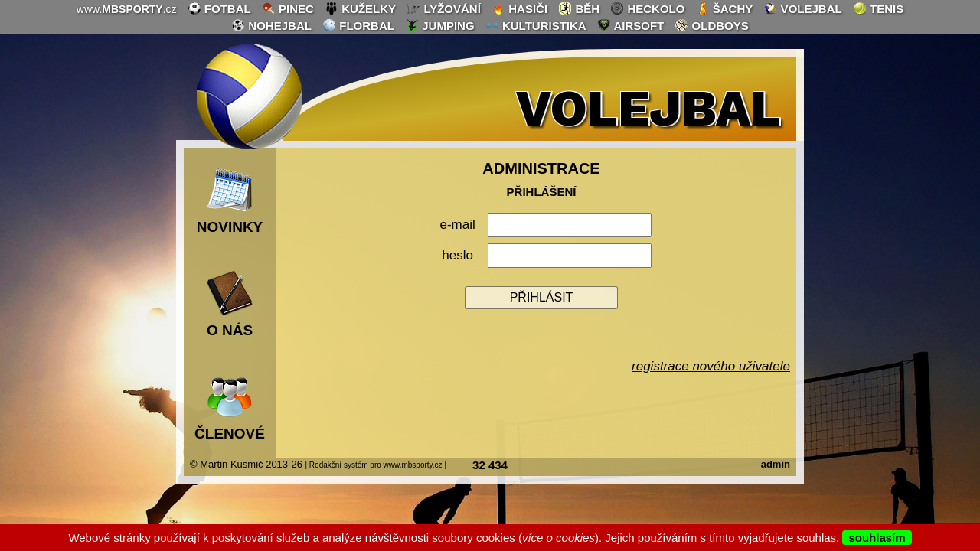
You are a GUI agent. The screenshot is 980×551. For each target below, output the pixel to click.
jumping (440, 25)
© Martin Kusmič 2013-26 (246, 464)
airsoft (630, 25)
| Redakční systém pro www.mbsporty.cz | (376, 465)
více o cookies (559, 538)
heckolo (647, 8)
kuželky (360, 8)
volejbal (802, 8)
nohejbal (271, 25)
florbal (358, 25)
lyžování (444, 8)
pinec (288, 8)
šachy (725, 8)
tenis (878, 8)
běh (579, 8)
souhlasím (877, 538)
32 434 (490, 465)
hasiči (519, 8)
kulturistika (536, 25)
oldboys (711, 25)
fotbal (219, 8)
